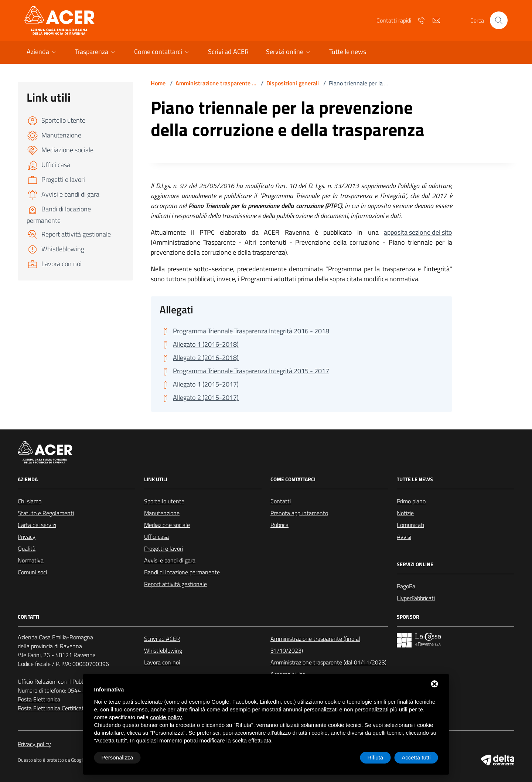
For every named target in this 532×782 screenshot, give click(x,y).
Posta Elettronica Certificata (52, 708)
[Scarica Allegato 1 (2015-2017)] (199, 384)
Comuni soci (32, 572)
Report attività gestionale (175, 584)
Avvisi (404, 537)
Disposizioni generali (293, 83)
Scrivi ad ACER (162, 639)
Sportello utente (164, 501)
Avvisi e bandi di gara (170, 560)
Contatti (281, 501)
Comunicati (410, 525)
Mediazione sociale (167, 525)
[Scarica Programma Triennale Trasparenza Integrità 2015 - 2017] (244, 371)
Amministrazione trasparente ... (216, 83)
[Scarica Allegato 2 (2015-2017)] (199, 398)
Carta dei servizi (37, 525)
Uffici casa (156, 537)
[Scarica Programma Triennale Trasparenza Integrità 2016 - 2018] (244, 331)
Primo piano (411, 501)
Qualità (27, 548)
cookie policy (166, 717)
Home (158, 83)
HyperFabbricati (416, 598)
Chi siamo (30, 501)
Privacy (27, 537)
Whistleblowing (163, 650)
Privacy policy (34, 744)
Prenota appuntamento (299, 513)
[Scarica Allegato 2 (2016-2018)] (199, 358)
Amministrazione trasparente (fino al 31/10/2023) (315, 645)
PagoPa (406, 586)
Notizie (405, 513)
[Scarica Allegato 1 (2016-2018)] (199, 344)
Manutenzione (162, 513)
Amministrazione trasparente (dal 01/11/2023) (328, 662)
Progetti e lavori (163, 548)
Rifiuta (376, 757)
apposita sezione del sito (418, 232)
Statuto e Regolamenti (46, 513)
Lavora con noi (162, 662)
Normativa (31, 560)
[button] (42, 52)
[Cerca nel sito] (499, 20)
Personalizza (117, 757)
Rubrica (279, 525)
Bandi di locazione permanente (182, 572)
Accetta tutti (416, 757)
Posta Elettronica (39, 699)
